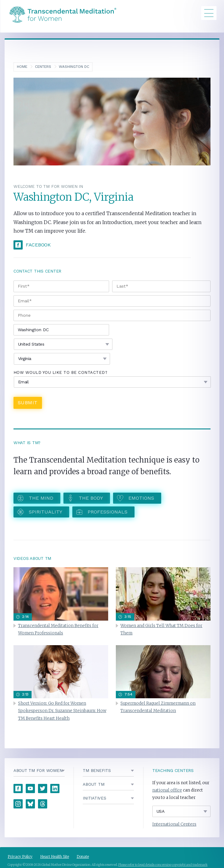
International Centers (174, 824)
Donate (83, 856)
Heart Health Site (55, 856)
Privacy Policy (20, 856)
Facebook (38, 245)
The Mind (41, 498)
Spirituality (46, 512)
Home (22, 67)
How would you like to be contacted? (61, 372)
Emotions (141, 498)
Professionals (108, 512)
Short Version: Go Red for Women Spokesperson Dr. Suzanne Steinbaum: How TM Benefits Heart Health (62, 711)
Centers (43, 67)
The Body (91, 498)
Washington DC (74, 67)
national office (167, 790)
